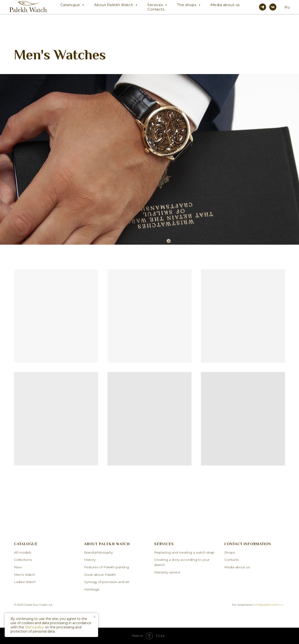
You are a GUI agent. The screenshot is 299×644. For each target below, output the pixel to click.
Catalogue (71, 5)
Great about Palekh (100, 575)
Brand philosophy (98, 552)
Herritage (92, 589)
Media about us (225, 5)
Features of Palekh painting (107, 567)
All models (23, 552)
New (18, 567)
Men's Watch (25, 575)
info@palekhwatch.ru (269, 605)
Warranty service (167, 572)
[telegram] (263, 7)
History (90, 560)
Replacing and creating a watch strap (184, 552)
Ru (287, 7)
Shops (230, 552)
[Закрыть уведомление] (95, 617)
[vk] (273, 7)
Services (156, 5)
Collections (23, 560)
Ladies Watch (25, 582)
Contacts (156, 9)
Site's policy (34, 627)
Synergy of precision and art (107, 582)
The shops (187, 5)
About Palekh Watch (114, 5)
